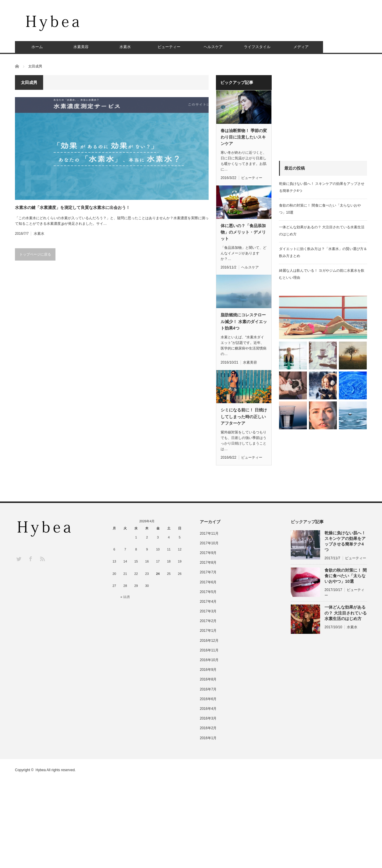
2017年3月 (208, 611)
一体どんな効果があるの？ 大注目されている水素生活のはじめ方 (346, 613)
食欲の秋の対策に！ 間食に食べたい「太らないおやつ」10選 (346, 576)
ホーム (37, 47)
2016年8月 (208, 679)
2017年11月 (209, 533)
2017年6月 (208, 582)
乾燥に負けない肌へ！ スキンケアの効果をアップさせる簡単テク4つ (345, 541)
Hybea (41, 770)
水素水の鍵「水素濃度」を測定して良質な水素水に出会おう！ (72, 207)
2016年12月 (209, 641)
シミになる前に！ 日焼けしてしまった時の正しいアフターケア (244, 417)
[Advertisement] (260, 25)
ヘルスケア (213, 47)
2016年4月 (208, 709)
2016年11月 (209, 650)
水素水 (125, 47)
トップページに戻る (35, 254)
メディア (301, 47)
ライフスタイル (257, 47)
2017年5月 (208, 592)
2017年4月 (208, 602)
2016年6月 (208, 699)
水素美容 (81, 47)
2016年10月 (209, 660)
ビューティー (169, 47)
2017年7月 (208, 572)
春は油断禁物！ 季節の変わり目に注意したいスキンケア (244, 137)
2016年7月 (208, 689)
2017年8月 (208, 563)
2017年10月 (209, 543)
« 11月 (125, 597)
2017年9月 (208, 553)
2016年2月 (208, 728)
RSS (42, 559)
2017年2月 (208, 621)
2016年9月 (208, 670)
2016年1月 (208, 738)
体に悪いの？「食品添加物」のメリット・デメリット (243, 232)
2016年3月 (208, 718)
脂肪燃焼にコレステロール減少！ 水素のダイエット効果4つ (244, 321)
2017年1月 (208, 631)
